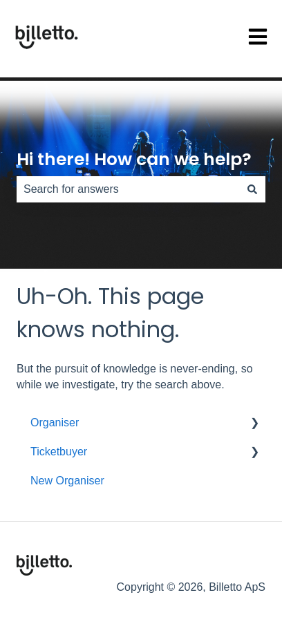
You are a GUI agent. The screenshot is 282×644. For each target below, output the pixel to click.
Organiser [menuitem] (55, 423)
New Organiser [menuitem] (67, 481)
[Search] (252, 189)
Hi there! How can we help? (134, 159)
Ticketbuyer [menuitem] (59, 452)
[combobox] (128, 189)
